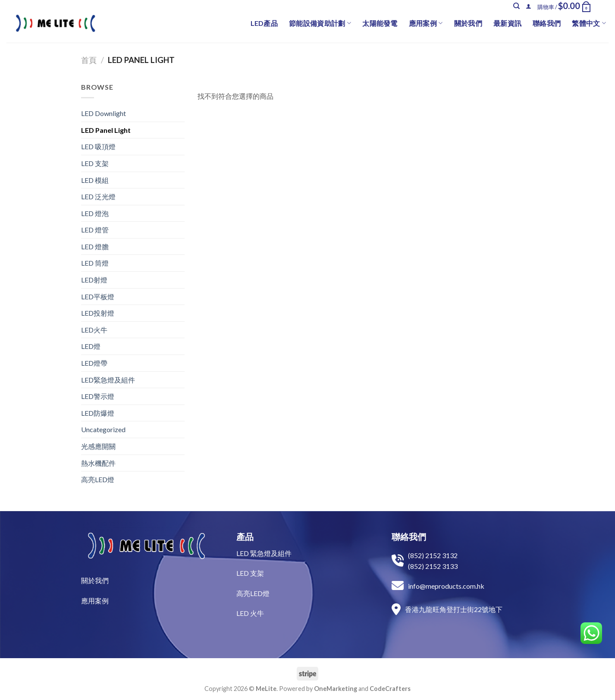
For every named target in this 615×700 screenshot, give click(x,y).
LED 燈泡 (95, 213)
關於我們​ (95, 580)
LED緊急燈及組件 (108, 380)
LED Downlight (104, 113)
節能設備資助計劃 (320, 23)
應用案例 (426, 23)
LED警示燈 (98, 396)
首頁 (89, 60)
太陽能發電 (380, 23)
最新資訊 (507, 23)
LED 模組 (95, 180)
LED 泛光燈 (98, 196)
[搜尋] (516, 6)
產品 (245, 537)
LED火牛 (94, 330)
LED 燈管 (95, 230)
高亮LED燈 (98, 479)
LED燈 (91, 346)
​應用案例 (95, 601)
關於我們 (468, 23)
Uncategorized (103, 429)
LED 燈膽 (95, 246)
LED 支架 (95, 163)
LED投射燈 (98, 313)
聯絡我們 (547, 23)
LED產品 (264, 23)
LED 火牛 (250, 613)
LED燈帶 (94, 363)
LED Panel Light (106, 130)
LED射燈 (94, 280)
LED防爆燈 (98, 413)
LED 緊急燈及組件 (264, 553)
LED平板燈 (98, 297)
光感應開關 (98, 446)
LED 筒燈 (95, 263)
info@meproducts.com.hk (446, 586)
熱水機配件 (98, 463)
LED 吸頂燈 (98, 146)
